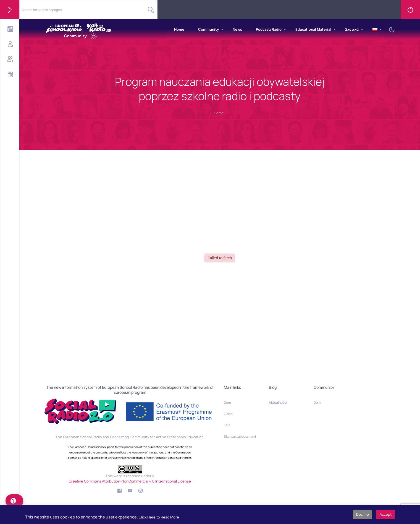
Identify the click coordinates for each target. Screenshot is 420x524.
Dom (227, 402)
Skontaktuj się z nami (240, 436)
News (237, 29)
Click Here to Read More (159, 517)
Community (208, 29)
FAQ (227, 425)
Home (179, 29)
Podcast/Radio (269, 29)
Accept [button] (386, 514)
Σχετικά (352, 29)
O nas (228, 414)
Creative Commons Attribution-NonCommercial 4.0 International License (130, 481)
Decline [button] (363, 514)
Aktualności (278, 402)
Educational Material (313, 29)
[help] (14, 501)
